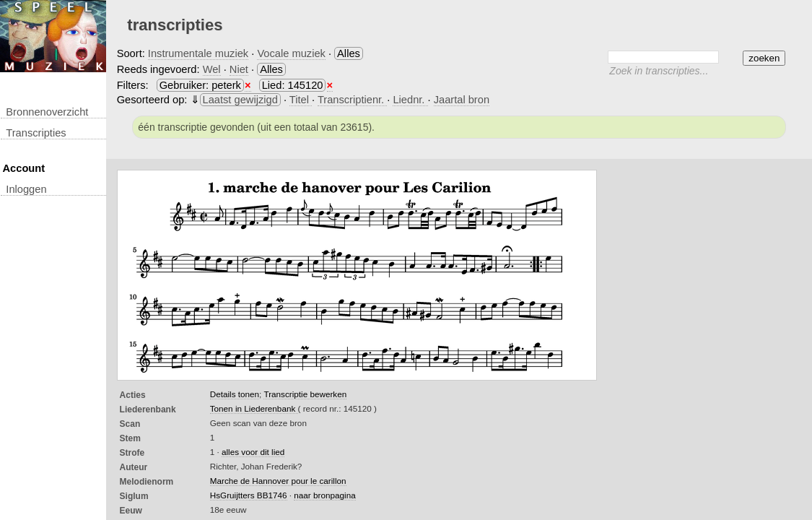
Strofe (132, 453)
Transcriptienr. (352, 100)
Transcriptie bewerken (305, 394)
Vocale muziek (291, 53)
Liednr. (410, 100)
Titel (301, 100)
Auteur (134, 467)
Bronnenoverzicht (47, 112)
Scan (130, 424)
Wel (212, 69)
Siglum (134, 496)
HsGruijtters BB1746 (249, 495)
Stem (130, 438)
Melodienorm (147, 482)
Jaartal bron (462, 100)
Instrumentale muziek (198, 53)
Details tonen (235, 394)
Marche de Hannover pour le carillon (278, 481)
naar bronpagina (324, 495)
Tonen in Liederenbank (254, 408)
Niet (239, 69)
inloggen (26, 189)
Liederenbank (148, 409)
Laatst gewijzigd (240, 100)
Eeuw (131, 511)
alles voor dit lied (253, 452)
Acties (133, 395)
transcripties (36, 133)
